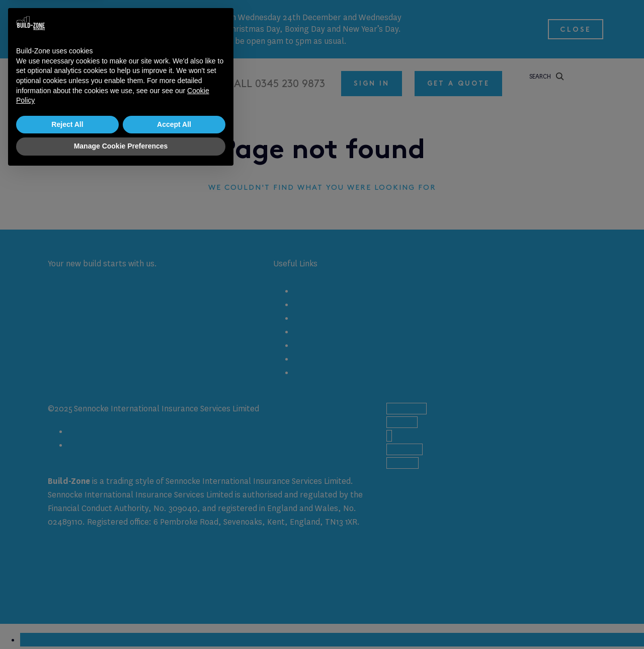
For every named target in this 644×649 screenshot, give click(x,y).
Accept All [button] (174, 600)
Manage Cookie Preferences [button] (121, 621)
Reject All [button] (67, 600)
